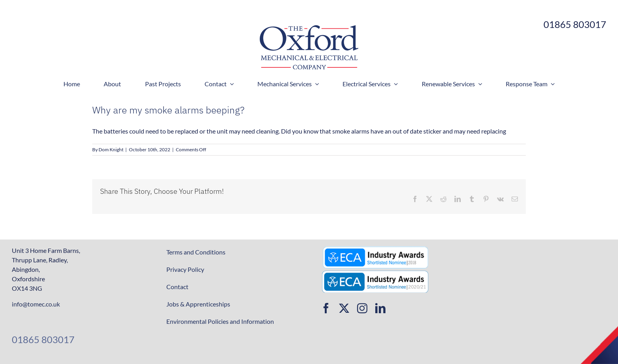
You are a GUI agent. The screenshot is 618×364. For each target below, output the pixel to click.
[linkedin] (380, 308)
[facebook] (326, 308)
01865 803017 (43, 339)
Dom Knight (111, 149)
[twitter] (344, 308)
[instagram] (362, 308)
